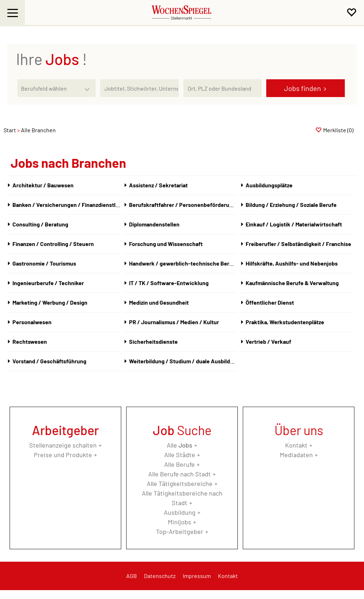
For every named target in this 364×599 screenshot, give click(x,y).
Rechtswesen (30, 341)
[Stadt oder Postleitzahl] (223, 88)
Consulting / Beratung (40, 224)
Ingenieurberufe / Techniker (48, 283)
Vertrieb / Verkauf (268, 341)
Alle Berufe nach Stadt (180, 474)
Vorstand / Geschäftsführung (49, 361)
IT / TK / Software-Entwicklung (169, 283)
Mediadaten (296, 455)
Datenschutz (160, 576)
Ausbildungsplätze (269, 185)
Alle (180, 445)
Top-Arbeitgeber (180, 531)
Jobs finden (303, 88)
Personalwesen (32, 322)
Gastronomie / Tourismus (44, 263)
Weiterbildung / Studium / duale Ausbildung (184, 361)
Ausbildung (180, 512)
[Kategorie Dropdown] (89, 86)
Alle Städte (180, 455)
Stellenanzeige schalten (63, 445)
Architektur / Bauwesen (43, 185)
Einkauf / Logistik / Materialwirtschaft (294, 224)
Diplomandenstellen (154, 224)
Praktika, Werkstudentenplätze (285, 322)
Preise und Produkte (63, 455)
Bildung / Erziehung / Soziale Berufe (291, 205)
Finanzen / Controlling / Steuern (53, 244)
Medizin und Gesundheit (159, 302)
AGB (132, 576)
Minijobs (180, 522)
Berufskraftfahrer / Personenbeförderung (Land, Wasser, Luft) (208, 205)
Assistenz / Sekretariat (158, 185)
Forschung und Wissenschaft (166, 244)
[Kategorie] (49, 88)
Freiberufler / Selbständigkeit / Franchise (298, 244)
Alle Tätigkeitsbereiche (180, 483)
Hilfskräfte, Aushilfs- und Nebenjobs (292, 263)
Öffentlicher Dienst (270, 302)
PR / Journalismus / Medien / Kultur (174, 322)
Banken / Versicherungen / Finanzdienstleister (71, 205)
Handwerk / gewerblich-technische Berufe (183, 263)
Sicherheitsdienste (153, 341)
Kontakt (296, 445)
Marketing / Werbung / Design (50, 302)
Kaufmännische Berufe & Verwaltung (292, 283)
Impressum (197, 576)
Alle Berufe (180, 464)
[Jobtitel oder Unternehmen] (139, 88)
